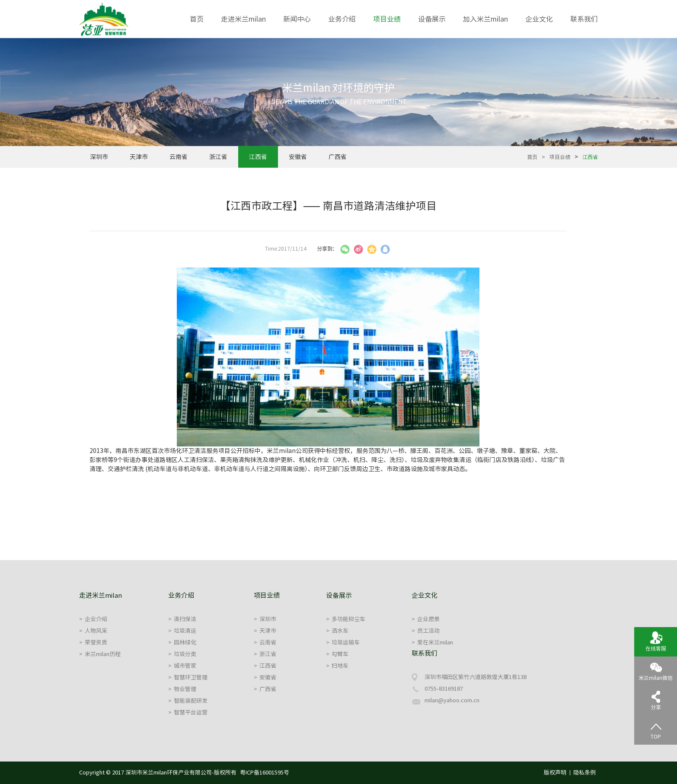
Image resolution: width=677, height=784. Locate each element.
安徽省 (298, 157)
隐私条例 (584, 773)
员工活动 (426, 631)
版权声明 (555, 773)
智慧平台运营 (188, 712)
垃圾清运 (182, 631)
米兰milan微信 (656, 671)
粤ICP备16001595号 (265, 773)
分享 (656, 700)
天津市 (139, 157)
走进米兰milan (243, 19)
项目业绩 (387, 19)
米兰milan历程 (100, 654)
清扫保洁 (182, 619)
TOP (656, 729)
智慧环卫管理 (188, 677)
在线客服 (656, 641)
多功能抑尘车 (346, 619)
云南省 (179, 157)
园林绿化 (182, 642)
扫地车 (337, 666)
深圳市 (99, 157)
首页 (197, 19)
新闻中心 (297, 19)
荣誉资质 (93, 642)
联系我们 (584, 19)
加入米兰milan (485, 19)
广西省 (338, 157)
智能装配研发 (188, 701)
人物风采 (93, 631)
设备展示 (432, 19)
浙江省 (218, 157)
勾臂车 (337, 654)
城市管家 (182, 666)
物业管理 (182, 689)
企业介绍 (93, 619)
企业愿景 (426, 619)
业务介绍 (342, 19)
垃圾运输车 (343, 642)
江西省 (258, 157)
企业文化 (539, 19)
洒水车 (337, 631)
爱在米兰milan (432, 642)
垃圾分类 (182, 654)
